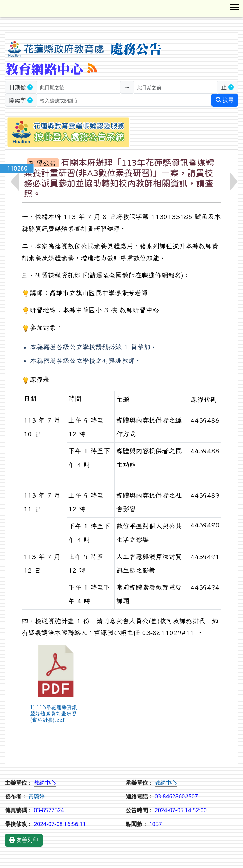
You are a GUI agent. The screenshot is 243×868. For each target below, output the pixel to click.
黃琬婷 (37, 796)
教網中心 (166, 783)
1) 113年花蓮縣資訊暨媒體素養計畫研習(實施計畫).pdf (53, 714)
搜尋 (225, 100)
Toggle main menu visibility (235, 6)
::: (6, 29)
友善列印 (24, 840)
